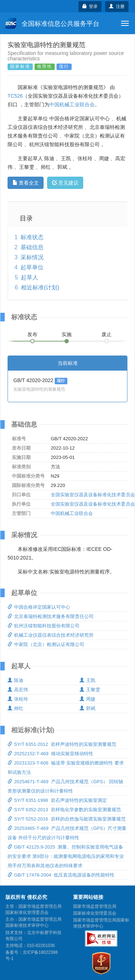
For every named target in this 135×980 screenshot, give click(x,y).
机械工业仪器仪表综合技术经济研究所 (51, 635)
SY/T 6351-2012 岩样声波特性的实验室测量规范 (62, 744)
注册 (117, 6)
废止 (107, 334)
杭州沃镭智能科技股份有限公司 (44, 626)
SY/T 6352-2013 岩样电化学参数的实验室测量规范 (64, 810)
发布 (32, 334)
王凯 (87, 680)
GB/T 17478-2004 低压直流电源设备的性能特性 (61, 875)
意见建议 (65, 183)
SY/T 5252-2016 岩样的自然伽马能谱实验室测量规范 (67, 819)
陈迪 (15, 680)
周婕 (87, 699)
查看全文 (26, 183)
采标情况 (32, 257)
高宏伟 (18, 690)
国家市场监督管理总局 (95, 906)
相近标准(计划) (40, 287)
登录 (90, 6)
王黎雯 (90, 690)
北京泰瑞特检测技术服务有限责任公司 (51, 616)
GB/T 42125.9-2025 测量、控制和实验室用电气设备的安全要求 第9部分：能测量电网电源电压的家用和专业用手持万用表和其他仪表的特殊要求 (66, 856)
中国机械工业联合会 (72, 104)
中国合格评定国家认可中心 (39, 607)
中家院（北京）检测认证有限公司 (46, 644)
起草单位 (32, 267)
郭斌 (87, 708)
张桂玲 (18, 699)
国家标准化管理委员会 (95, 913)
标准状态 (32, 237)
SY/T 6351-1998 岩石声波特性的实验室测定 (57, 800)
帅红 (15, 708)
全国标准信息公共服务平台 (52, 23)
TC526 (15, 96)
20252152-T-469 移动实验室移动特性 (50, 754)
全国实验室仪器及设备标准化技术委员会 (93, 495)
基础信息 (32, 247)
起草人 (30, 277)
